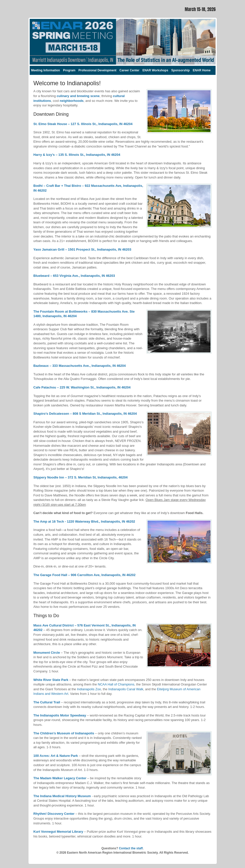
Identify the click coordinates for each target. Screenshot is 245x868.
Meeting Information (46, 70)
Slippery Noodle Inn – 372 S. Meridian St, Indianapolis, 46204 (81, 477)
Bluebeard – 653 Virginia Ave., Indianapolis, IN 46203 (74, 276)
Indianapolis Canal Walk (126, 689)
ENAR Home (202, 70)
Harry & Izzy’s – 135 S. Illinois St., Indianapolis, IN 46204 (77, 155)
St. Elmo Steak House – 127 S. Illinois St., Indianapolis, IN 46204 (83, 124)
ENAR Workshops (155, 70)
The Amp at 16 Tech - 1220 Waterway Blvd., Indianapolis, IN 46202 (84, 521)
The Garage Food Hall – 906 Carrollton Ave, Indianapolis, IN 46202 (85, 575)
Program (69, 70)
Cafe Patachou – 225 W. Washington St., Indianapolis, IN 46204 (82, 387)
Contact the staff (131, 848)
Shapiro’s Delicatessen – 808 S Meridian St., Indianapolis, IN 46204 (85, 414)
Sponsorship (180, 70)
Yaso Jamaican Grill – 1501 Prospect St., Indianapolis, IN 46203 (82, 249)
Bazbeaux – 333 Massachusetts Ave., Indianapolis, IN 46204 (80, 366)
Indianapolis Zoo (89, 689)
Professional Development (98, 70)
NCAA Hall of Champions (116, 684)
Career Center (129, 70)
